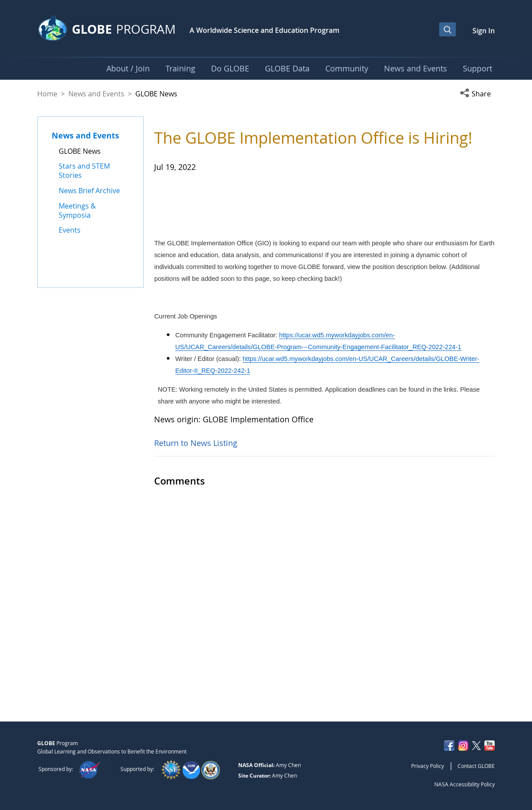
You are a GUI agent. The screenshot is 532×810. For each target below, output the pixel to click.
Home (47, 94)
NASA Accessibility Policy (465, 784)
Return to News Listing (196, 663)
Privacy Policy (428, 766)
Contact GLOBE (476, 766)
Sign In (484, 31)
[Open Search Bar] (447, 29)
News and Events (96, 94)
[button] (477, 94)
